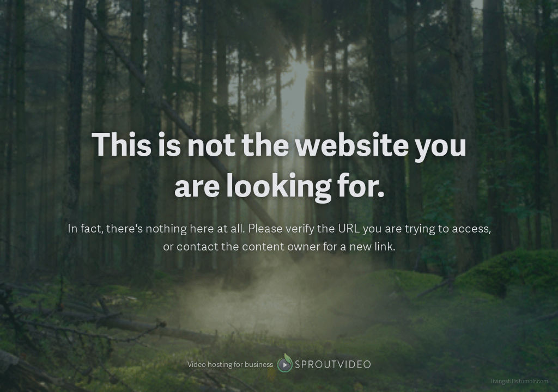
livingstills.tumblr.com (520, 381)
